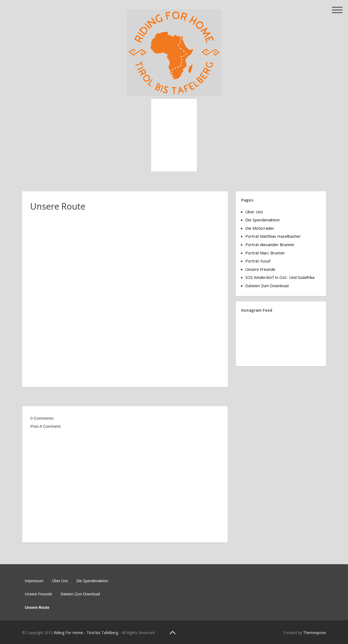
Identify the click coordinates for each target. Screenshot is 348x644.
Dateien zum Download (267, 286)
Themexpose (315, 633)
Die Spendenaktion (262, 220)
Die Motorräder (260, 228)
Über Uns (254, 212)
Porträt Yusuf (258, 261)
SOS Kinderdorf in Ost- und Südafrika (280, 277)
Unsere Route (37, 607)
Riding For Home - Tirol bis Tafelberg (86, 633)
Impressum (34, 581)
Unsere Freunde (260, 269)
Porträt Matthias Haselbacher (273, 236)
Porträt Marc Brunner (265, 253)
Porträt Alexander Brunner (270, 244)
